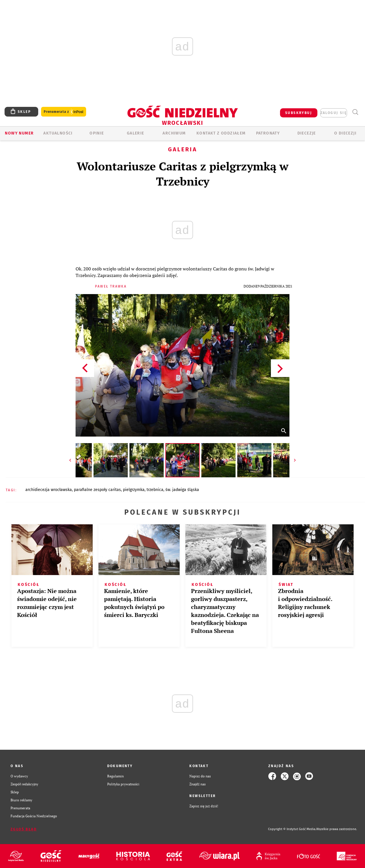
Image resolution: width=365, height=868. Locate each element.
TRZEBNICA (155, 490)
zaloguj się (334, 113)
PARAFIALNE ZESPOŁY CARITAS (97, 490)
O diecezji (345, 133)
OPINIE (97, 133)
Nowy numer (19, 133)
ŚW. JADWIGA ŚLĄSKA (182, 490)
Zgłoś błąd (24, 829)
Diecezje (307, 133)
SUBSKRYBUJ (299, 113)
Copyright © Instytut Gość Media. (292, 829)
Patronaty (268, 133)
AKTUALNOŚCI (58, 133)
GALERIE (136, 133)
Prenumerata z (64, 112)
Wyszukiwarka (355, 112)
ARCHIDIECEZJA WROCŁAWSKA (49, 490)
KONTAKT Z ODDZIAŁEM (221, 133)
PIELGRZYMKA (134, 490)
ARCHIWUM (174, 133)
